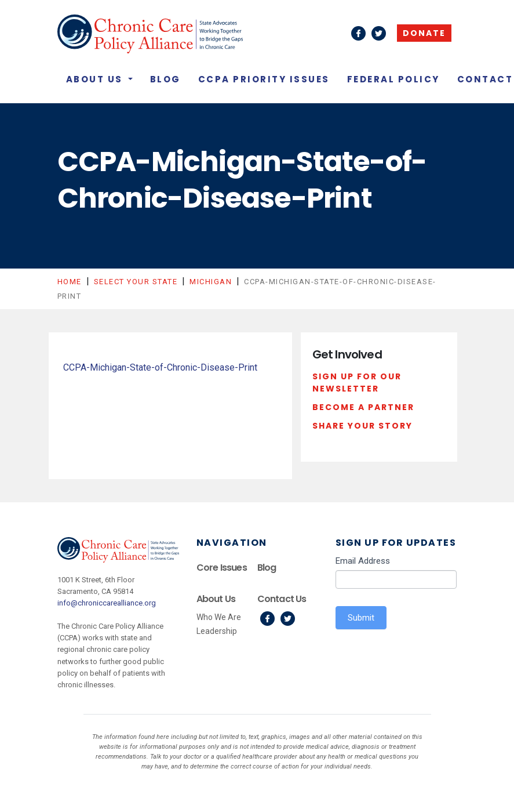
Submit (361, 618)
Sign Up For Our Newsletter (357, 383)
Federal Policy (393, 79)
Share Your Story (362, 426)
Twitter (288, 619)
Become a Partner (363, 407)
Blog (165, 79)
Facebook (267, 619)
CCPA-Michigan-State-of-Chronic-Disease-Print (160, 367)
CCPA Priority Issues (264, 79)
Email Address (363, 561)
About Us (96, 79)
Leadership (217, 631)
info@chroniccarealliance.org (107, 603)
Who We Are (219, 617)
